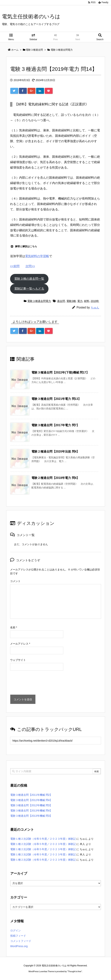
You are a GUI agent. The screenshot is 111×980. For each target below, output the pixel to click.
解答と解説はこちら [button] (24, 246)
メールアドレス (20, 644)
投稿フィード (18, 936)
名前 (14, 627)
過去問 (61, 301)
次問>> (30, 266)
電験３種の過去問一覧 (29, 279)
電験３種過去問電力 (39, 301)
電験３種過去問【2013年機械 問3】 (31, 816)
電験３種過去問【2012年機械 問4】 (31, 800)
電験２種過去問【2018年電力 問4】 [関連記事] (55, 478)
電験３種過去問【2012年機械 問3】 (31, 805)
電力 (80, 301)
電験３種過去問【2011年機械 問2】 (31, 795)
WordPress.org (19, 946)
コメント (15, 581)
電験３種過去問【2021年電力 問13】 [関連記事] (56, 399)
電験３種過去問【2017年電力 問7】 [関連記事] (55, 425)
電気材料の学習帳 (37, 256)
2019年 (95, 301)
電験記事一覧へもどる (29, 289)
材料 (87, 301)
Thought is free (75, 971)
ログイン (16, 930)
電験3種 (71, 301)
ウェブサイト (18, 660)
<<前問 (15, 266)
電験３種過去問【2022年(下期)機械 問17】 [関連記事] (60, 372)
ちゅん (95, 307)
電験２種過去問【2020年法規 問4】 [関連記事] (55, 452)
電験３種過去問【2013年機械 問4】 (31, 811)
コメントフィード (21, 941)
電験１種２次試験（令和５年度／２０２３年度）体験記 (43, 839)
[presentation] (39, 683)
